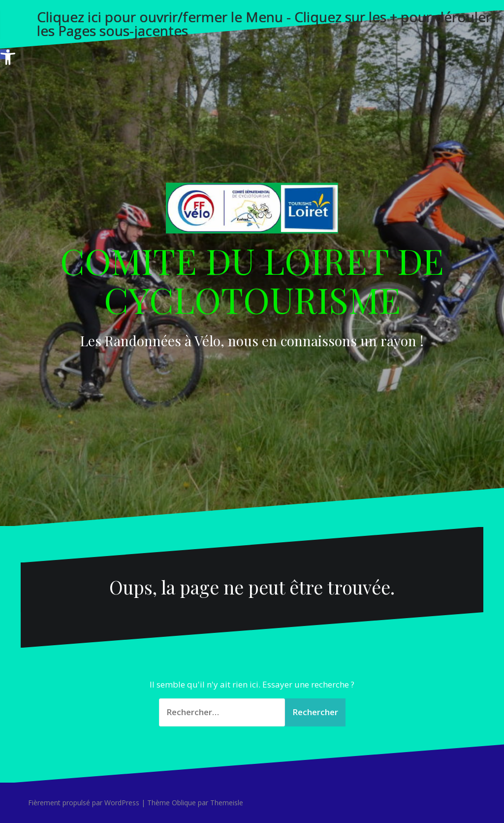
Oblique (184, 803)
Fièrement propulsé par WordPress (84, 803)
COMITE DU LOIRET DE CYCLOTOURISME (252, 280)
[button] (5, 54)
